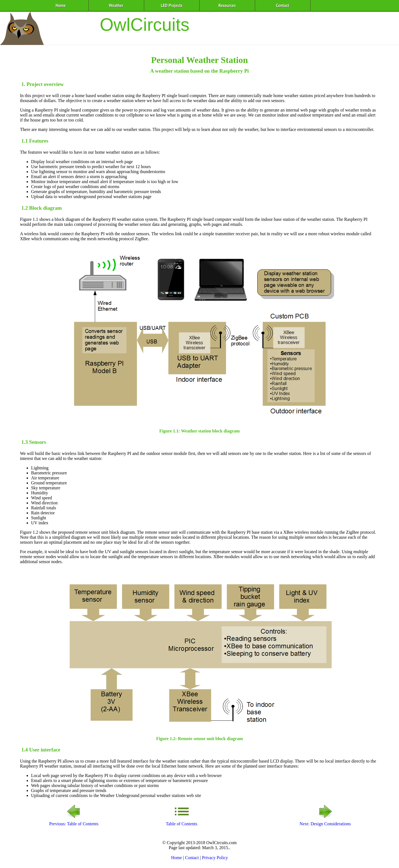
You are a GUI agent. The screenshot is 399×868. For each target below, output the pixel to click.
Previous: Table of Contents (74, 821)
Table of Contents (182, 821)
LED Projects (172, 5)
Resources (227, 5)
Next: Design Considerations (325, 821)
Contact (282, 5)
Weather (116, 5)
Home (61, 5)
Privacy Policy (215, 858)
